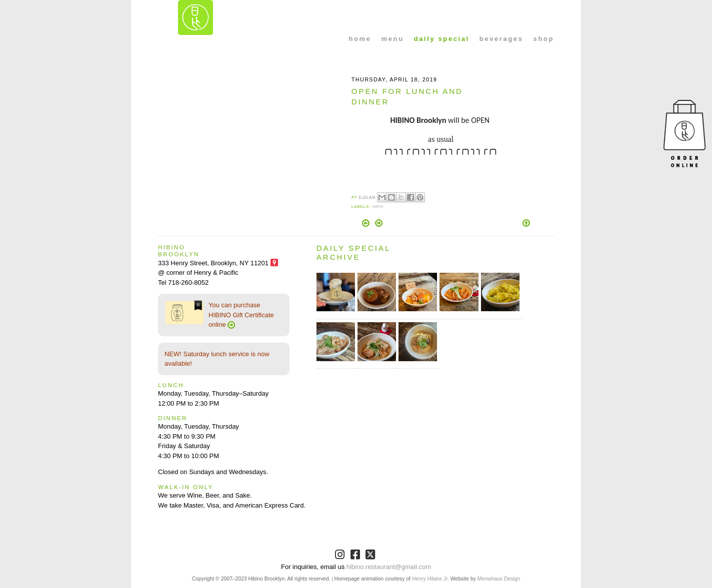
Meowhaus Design (499, 579)
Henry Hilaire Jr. (430, 579)
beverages (501, 39)
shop (544, 39)
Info (378, 207)
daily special (442, 39)
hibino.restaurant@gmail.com (389, 567)
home (360, 39)
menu (393, 39)
